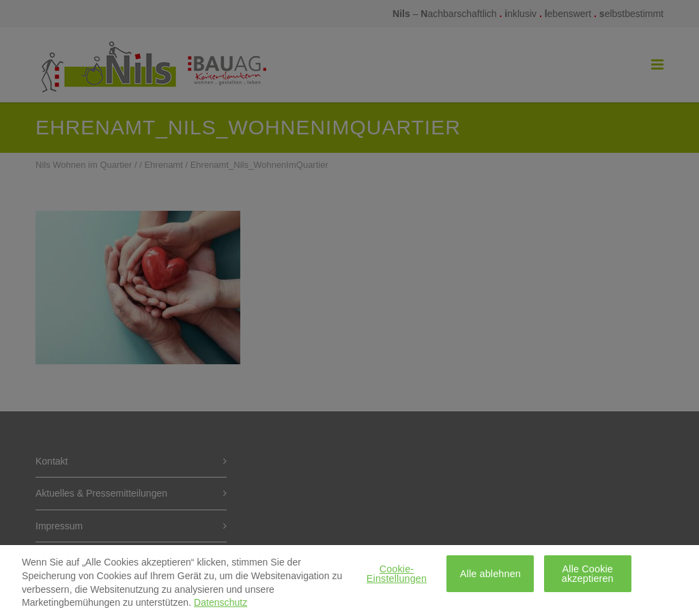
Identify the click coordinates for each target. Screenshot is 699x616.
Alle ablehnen (490, 578)
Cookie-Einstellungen (397, 578)
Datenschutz (220, 607)
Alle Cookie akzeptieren (588, 578)
